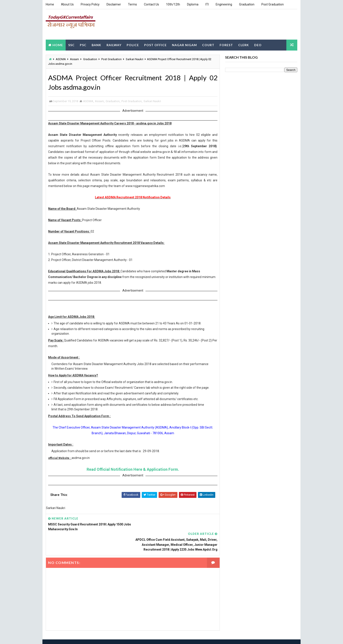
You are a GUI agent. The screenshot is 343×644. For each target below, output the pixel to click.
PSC (83, 45)
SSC (71, 45)
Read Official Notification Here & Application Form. (131, 474)
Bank (96, 45)
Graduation (247, 4)
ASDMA (61, 59)
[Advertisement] (217, 24)
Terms (132, 4)
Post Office (155, 45)
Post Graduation (273, 4)
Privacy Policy (90, 4)
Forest (226, 45)
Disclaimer (114, 4)
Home (50, 4)
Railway (114, 45)
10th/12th (173, 4)
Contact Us (151, 4)
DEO (258, 45)
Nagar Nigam (184, 45)
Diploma (193, 4)
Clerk (244, 45)
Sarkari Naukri (135, 59)
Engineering (224, 4)
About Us (67, 4)
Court (208, 45)
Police (133, 45)
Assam (74, 59)
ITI (207, 4)
